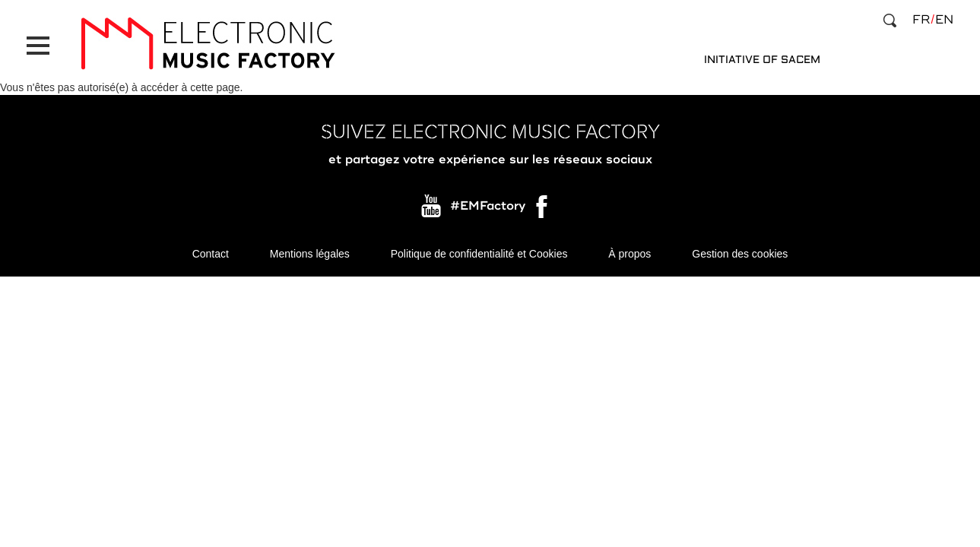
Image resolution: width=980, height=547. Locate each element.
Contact (211, 254)
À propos (630, 254)
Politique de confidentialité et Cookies (479, 254)
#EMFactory (488, 207)
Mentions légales (310, 254)
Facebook (543, 210)
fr (921, 20)
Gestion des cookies (740, 254)
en (944, 20)
